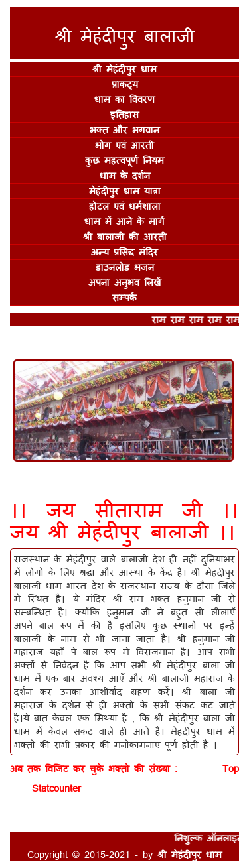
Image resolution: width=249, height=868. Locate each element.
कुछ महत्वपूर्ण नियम (124, 160)
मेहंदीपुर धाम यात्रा (125, 191)
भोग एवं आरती (124, 145)
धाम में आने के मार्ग (124, 221)
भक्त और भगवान (124, 130)
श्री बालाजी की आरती (125, 236)
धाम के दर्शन (125, 175)
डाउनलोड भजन (125, 267)
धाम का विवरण (124, 99)
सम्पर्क (124, 297)
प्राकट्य (125, 84)
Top (231, 769)
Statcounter (56, 788)
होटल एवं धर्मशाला (125, 206)
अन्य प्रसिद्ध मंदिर (124, 252)
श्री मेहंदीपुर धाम (124, 69)
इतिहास (124, 114)
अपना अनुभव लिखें (125, 282)
